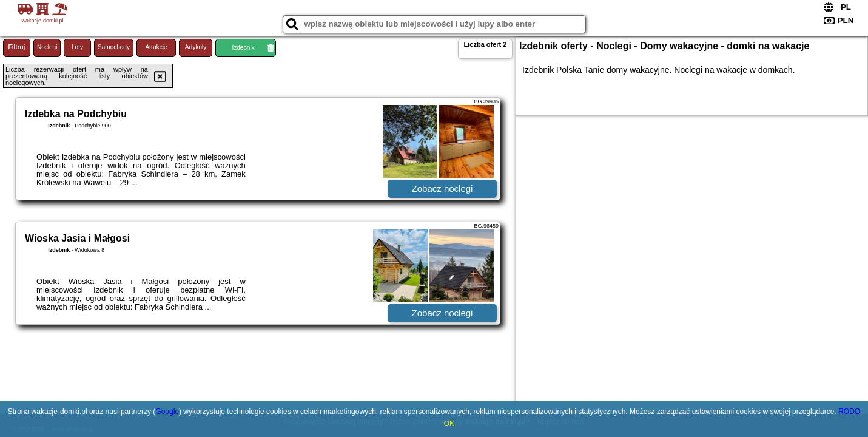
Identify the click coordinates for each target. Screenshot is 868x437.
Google (167, 412)
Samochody (114, 47)
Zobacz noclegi (442, 188)
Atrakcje (156, 47)
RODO (849, 412)
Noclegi (47, 47)
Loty (77, 47)
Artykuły (196, 47)
